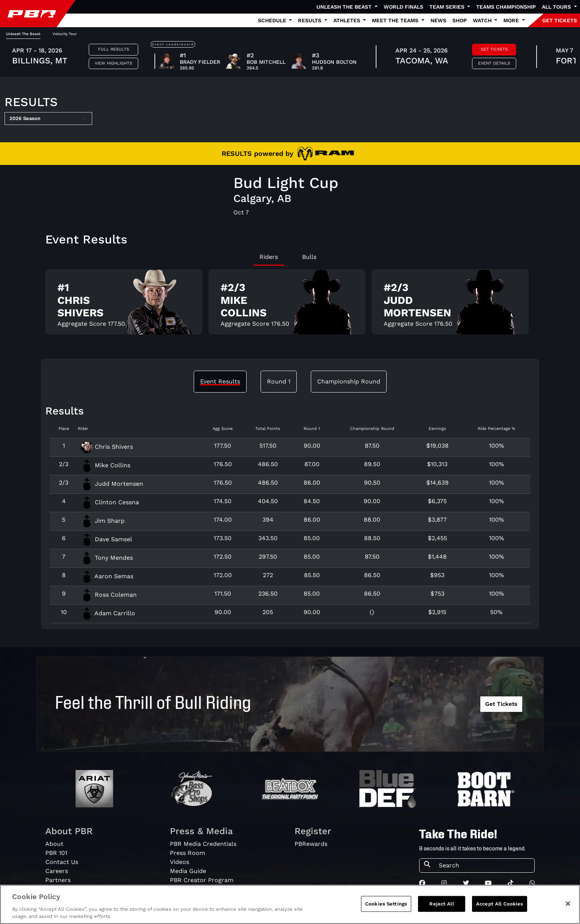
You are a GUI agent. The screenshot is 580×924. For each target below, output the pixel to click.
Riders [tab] (269, 257)
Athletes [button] (348, 20)
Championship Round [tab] (349, 381)
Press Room (187, 853)
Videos (180, 862)
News (438, 20)
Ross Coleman (109, 595)
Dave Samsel (106, 539)
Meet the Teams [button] (396, 20)
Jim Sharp (103, 521)
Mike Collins (106, 465)
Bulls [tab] (309, 257)
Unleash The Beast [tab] (23, 34)
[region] (290, 904)
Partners (58, 880)
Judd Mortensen (112, 484)
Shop (460, 20)
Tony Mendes (107, 558)
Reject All (441, 904)
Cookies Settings (386, 904)
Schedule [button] (273, 20)
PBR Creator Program (202, 880)
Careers (57, 871)
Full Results (114, 49)
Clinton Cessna (110, 502)
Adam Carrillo (108, 613)
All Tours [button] (557, 7)
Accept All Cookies (500, 904)
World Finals (403, 7)
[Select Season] (48, 119)
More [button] (512, 20)
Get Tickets (494, 49)
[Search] (484, 865)
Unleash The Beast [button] (345, 7)
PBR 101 (56, 853)
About (54, 844)
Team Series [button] (448, 7)
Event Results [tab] (220, 381)
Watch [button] (483, 20)
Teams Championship (506, 7)
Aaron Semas (107, 576)
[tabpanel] (290, 305)
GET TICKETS (560, 20)
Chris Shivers (107, 447)
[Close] (568, 904)
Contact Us (62, 862)
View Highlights (113, 63)
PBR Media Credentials (203, 844)
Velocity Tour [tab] (65, 34)
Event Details (494, 63)
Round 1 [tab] (279, 381)
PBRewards (311, 844)
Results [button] (310, 20)
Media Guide (188, 871)
